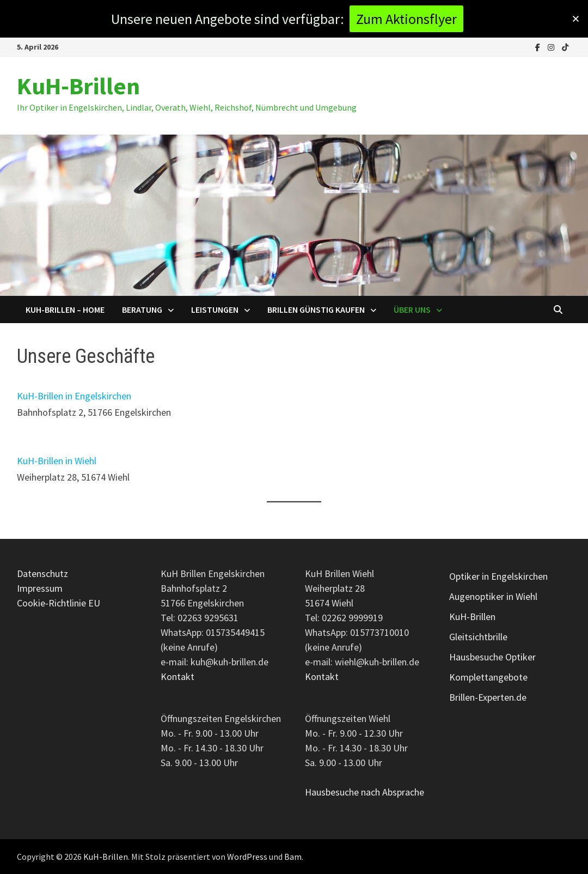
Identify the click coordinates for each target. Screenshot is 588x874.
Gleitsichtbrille (478, 637)
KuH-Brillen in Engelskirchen (74, 396)
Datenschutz (42, 573)
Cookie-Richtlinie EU (59, 603)
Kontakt (177, 676)
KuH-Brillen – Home (65, 309)
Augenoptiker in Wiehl (493, 596)
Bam (293, 857)
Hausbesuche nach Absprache (365, 792)
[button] (576, 19)
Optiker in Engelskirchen (498, 576)
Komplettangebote (488, 677)
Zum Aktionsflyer (406, 19)
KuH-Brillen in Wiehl (57, 461)
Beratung (142, 309)
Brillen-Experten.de (488, 697)
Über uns (412, 309)
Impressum (40, 588)
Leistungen (215, 309)
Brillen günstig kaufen (316, 309)
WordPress (247, 857)
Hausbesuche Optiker (492, 657)
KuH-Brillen (78, 86)
